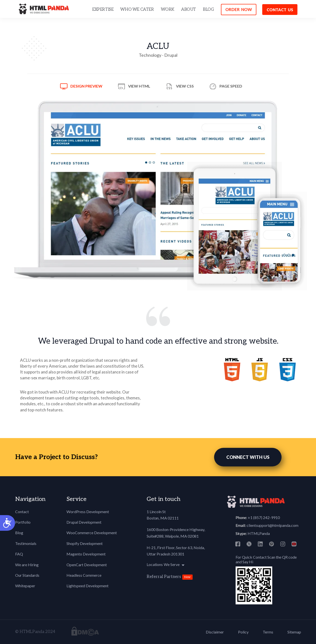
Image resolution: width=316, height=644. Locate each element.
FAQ (19, 554)
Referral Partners (164, 577)
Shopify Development (85, 543)
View (139, 86)
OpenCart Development (87, 565)
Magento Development (86, 554)
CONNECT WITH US (248, 457)
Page (231, 86)
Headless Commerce (84, 575)
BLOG (208, 10)
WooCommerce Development (92, 533)
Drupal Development (84, 522)
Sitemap (294, 632)
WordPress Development (88, 512)
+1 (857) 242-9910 (264, 517)
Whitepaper (25, 586)
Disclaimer (215, 632)
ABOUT (189, 10)
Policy (243, 632)
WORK (168, 10)
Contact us (280, 10)
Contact (22, 512)
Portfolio (23, 522)
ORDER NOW (239, 9)
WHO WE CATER (137, 10)
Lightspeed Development (87, 586)
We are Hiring (27, 565)
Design (86, 86)
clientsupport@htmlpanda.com (272, 525)
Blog (19, 533)
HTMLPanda (259, 533)
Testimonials (26, 543)
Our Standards (27, 575)
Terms (268, 632)
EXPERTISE (103, 10)
